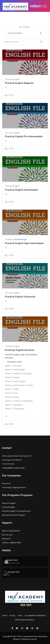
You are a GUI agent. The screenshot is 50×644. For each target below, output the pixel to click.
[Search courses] (20, 42)
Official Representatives (25, 620)
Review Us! (6, 539)
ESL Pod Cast (7, 535)
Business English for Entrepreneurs (16, 511)
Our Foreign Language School (14, 487)
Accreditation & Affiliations (35, 615)
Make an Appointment (11, 531)
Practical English (8, 507)
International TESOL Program (14, 515)
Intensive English (9, 503)
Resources (6, 483)
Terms (20, 615)
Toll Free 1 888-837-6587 (11, 543)
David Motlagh (20, 239)
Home (5, 615)
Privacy (12, 615)
